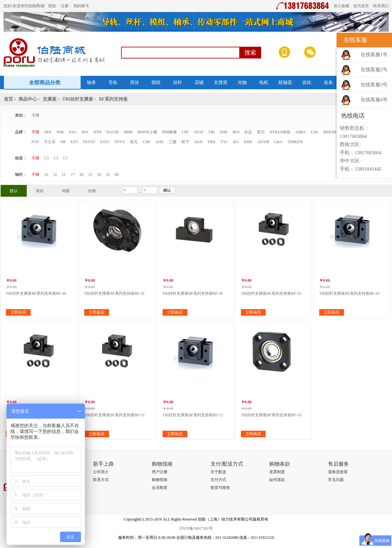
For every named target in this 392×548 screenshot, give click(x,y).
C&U (278, 142)
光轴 (242, 83)
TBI (211, 132)
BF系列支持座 (113, 99)
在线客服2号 (374, 70)
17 (73, 174)
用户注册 (160, 472)
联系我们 (381, 6)
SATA (105, 142)
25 (90, 174)
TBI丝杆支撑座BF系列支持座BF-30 (193, 293)
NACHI (113, 132)
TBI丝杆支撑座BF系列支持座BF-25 (271, 293)
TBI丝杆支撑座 (78, 99)
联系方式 (101, 480)
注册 (65, 6)
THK (223, 132)
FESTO (89, 142)
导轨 (113, 83)
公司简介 (101, 472)
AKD (198, 142)
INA (85, 132)
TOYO (120, 142)
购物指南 (160, 480)
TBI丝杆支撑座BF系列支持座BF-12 (193, 415)
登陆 (52, 6)
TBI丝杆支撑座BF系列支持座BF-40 (36, 293)
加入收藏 (341, 6)
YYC (224, 142)
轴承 (91, 83)
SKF (48, 132)
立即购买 (18, 312)
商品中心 (28, 99)
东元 (134, 142)
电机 (264, 83)
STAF (199, 132)
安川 (261, 132)
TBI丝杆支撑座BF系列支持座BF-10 (271, 415)
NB (63, 142)
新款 (40, 191)
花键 (199, 83)
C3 (47, 158)
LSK (314, 132)
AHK (160, 142)
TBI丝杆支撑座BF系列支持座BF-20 (349, 293)
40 (117, 174)
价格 (92, 191)
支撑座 (221, 83)
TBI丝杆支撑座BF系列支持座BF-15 (114, 415)
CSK (146, 142)
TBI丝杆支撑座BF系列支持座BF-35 (114, 293)
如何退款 (277, 480)
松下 (185, 142)
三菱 (173, 142)
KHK (248, 142)
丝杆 (178, 83)
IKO (236, 132)
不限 (36, 115)
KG (236, 142)
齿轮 (307, 83)
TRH (212, 142)
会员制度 (160, 488)
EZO (74, 142)
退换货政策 (338, 472)
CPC (186, 132)
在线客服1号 (374, 55)
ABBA (300, 132)
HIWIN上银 (147, 132)
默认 (14, 191)
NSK (60, 132)
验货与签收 (220, 488)
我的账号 (81, 6)
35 (108, 174)
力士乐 (50, 142)
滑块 (134, 83)
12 (55, 174)
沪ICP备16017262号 (196, 528)
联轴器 (285, 83)
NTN (97, 132)
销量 (66, 191)
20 (82, 174)
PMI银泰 (170, 132)
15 (64, 174)
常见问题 (336, 480)
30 (99, 174)
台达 (248, 132)
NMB (128, 132)
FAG (73, 132)
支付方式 (218, 480)
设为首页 (361, 6)
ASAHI (263, 142)
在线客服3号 (374, 85)
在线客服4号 (374, 100)
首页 (8, 99)
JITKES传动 (280, 132)
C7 (66, 158)
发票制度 (277, 472)
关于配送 (218, 472)
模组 (156, 83)
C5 (56, 158)
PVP (35, 142)
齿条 (328, 83)
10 (46, 174)
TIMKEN (295, 142)
